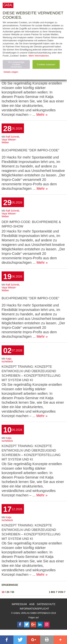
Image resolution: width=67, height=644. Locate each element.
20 (8, 592)
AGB (32, 604)
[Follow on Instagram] (47, 625)
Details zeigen (11, 72)
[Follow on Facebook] (20, 625)
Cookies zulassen (46, 64)
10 (3, 592)
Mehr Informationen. (39, 56)
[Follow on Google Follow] (33, 625)
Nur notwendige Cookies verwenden (16, 64)
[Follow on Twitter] (27, 625)
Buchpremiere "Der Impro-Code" (30, 150)
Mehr (41, 115)
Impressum (19, 604)
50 (13, 592)
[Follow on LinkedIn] (40, 625)
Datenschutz (46, 604)
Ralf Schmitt (12, 137)
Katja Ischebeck (7, 360)
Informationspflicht (34, 609)
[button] (7, 640)
